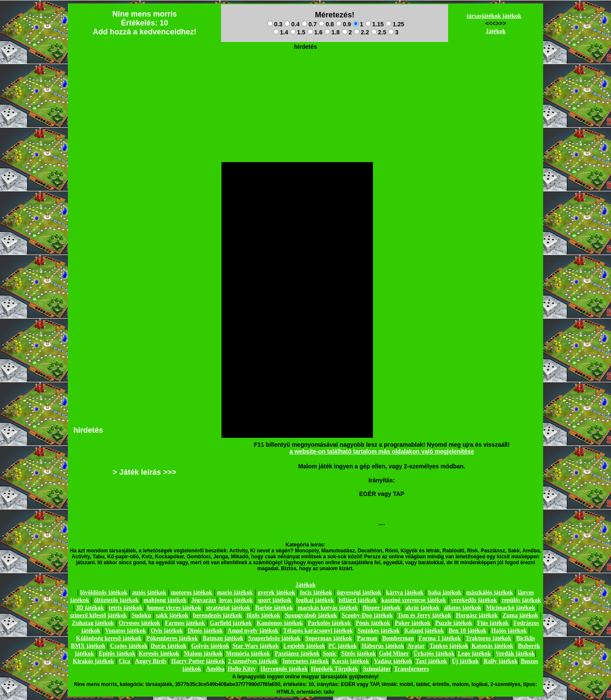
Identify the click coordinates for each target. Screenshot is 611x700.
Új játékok (465, 661)
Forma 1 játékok (440, 638)
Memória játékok (248, 654)
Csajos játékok (129, 646)
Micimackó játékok (510, 608)
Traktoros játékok (488, 638)
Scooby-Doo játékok (367, 615)
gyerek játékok (276, 592)
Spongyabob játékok (311, 615)
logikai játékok (315, 600)
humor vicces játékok (174, 608)
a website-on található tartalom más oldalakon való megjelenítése (382, 451)
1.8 (332, 32)
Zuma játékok (520, 615)
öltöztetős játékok (116, 600)
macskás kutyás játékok (328, 608)
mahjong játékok (165, 600)
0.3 (275, 24)
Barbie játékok (274, 608)
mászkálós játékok (490, 592)
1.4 (281, 32)
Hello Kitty (242, 669)
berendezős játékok (217, 615)
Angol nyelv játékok (253, 631)
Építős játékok (117, 654)
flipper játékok (382, 608)
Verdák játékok (515, 654)
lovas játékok (236, 600)
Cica (125, 661)
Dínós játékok (205, 631)
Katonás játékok (492, 646)
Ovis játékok (167, 631)
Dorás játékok (168, 646)
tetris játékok (126, 608)
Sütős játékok (358, 654)
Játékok (495, 31)
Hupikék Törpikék (335, 669)
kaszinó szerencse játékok (414, 600)
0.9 (343, 24)
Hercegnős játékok (284, 669)
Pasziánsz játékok (297, 654)
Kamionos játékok (280, 623)
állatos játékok (463, 608)
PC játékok (343, 646)
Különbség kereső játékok (109, 638)
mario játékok (235, 592)
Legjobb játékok (304, 646)
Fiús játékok (493, 623)
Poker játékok (412, 623)
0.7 (309, 24)
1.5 (298, 32)
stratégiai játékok (228, 608)
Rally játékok (500, 661)
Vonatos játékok (126, 631)
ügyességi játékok (359, 592)
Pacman (367, 638)
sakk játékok (172, 615)
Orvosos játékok (140, 623)
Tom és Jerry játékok (425, 615)
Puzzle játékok (454, 623)
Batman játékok (223, 638)
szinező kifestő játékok (98, 615)
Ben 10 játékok (467, 631)
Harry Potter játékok (198, 661)
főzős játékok (263, 615)
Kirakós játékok (94, 661)
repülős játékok (521, 600)
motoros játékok (192, 592)
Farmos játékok (185, 623)
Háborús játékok (383, 646)
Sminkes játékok (379, 631)
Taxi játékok (431, 661)
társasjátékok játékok (494, 16)
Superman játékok (329, 638)
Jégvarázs (204, 600)
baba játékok (445, 592)
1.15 (374, 24)
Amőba (216, 669)
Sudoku (141, 615)
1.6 (315, 32)
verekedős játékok (474, 600)
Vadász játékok (393, 661)
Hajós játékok (509, 631)
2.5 (379, 32)
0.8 (326, 24)
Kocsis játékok (350, 661)
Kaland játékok (424, 631)
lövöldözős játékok (104, 592)
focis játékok (316, 592)
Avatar (416, 646)
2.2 (361, 32)
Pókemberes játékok (172, 638)
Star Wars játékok (256, 646)
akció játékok (422, 608)
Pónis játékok (373, 623)
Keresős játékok (159, 654)
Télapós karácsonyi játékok (318, 631)
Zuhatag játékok (93, 623)
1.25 (395, 24)
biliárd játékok (357, 600)
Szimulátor (377, 669)
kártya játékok (405, 592)
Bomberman (398, 638)
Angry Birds (151, 661)
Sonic (330, 654)
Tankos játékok (449, 646)
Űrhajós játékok (434, 654)
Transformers (412, 669)
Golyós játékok (210, 646)
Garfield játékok (231, 623)
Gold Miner (394, 654)
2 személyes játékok (253, 661)
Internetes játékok (306, 661)
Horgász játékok (477, 615)
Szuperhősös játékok (274, 638)
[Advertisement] (305, 73)
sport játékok (275, 600)
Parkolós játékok (329, 623)
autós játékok (149, 592)
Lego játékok (474, 654)
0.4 (292, 24)
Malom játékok (203, 654)
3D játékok (90, 608)
